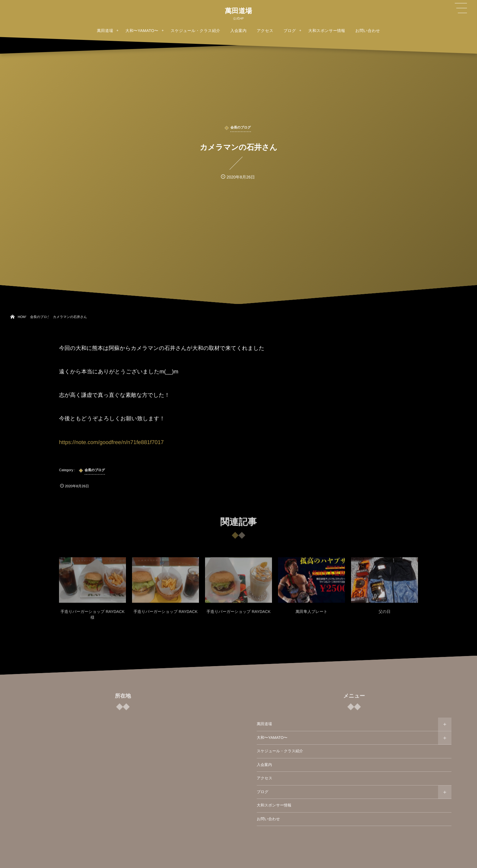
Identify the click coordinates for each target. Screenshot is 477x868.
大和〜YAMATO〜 (272, 738)
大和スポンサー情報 (274, 805)
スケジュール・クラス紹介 (280, 751)
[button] (461, 8)
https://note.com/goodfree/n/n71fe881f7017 (111, 442)
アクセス (265, 778)
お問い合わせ (268, 819)
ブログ (263, 792)
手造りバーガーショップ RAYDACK (166, 615)
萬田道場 (238, 11)
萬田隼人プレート (312, 615)
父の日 (384, 615)
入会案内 (264, 765)
